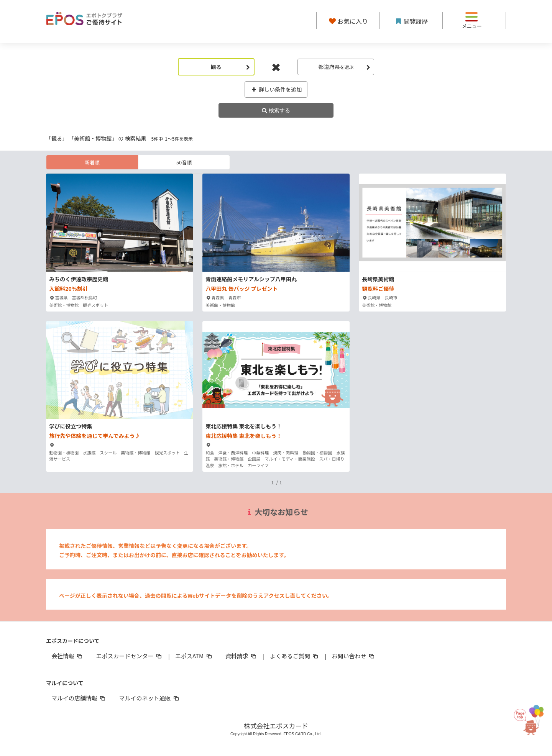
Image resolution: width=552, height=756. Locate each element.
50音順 (184, 162)
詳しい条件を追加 (276, 89)
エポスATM (194, 656)
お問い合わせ (354, 656)
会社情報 (67, 656)
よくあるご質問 (295, 656)
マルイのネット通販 (149, 698)
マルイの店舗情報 (79, 698)
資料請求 (242, 656)
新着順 (92, 162)
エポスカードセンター (129, 656)
